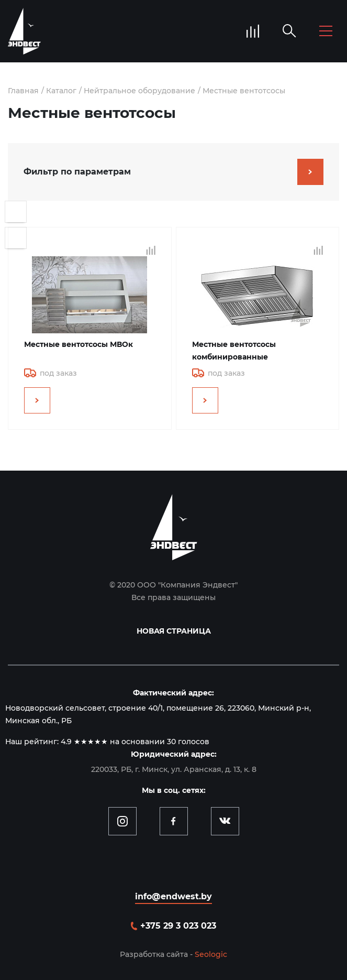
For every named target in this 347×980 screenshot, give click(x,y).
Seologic (211, 954)
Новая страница (174, 631)
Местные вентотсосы (244, 91)
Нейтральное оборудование (139, 91)
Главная (23, 91)
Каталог (61, 91)
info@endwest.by (173, 896)
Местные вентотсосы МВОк (79, 344)
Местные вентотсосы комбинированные (234, 351)
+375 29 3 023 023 (178, 926)
